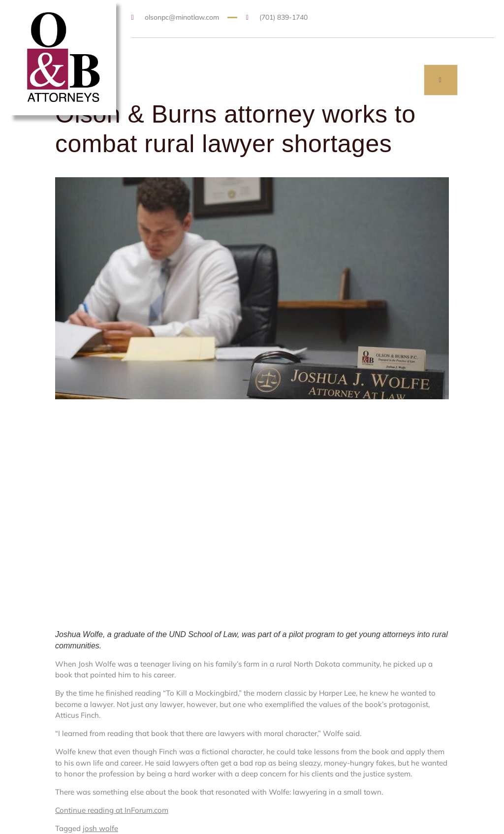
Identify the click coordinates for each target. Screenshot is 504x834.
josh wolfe (100, 828)
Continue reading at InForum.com (112, 810)
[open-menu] (441, 80)
